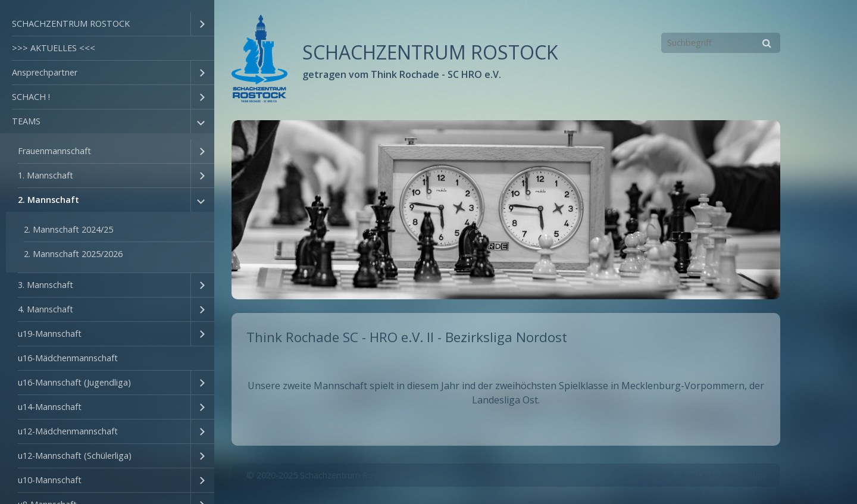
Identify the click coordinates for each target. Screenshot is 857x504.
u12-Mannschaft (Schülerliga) (75, 456)
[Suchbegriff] (721, 43)
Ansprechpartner (45, 72)
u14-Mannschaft (50, 407)
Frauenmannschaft (54, 151)
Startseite (654, 475)
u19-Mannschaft (50, 334)
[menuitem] (107, 24)
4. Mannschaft (46, 309)
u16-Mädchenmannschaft (68, 358)
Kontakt (697, 475)
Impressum (743, 475)
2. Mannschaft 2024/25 (68, 229)
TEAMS (26, 121)
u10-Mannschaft (50, 480)
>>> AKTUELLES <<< (54, 48)
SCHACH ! (31, 97)
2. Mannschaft (49, 200)
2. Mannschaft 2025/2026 (73, 254)
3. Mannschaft (46, 285)
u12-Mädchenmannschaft (68, 431)
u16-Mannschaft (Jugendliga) (74, 382)
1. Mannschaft (46, 175)
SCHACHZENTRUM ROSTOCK (71, 24)
